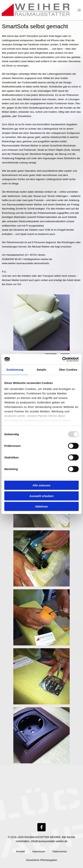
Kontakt (20, 851)
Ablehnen (41, 506)
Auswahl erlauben (41, 496)
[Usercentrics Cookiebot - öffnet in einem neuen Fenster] (62, 359)
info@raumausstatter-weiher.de (49, 841)
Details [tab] (41, 370)
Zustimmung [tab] (15, 370)
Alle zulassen (41, 485)
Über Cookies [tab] (68, 370)
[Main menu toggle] (79, 10)
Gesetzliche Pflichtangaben (41, 860)
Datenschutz (60, 851)
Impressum (39, 851)
